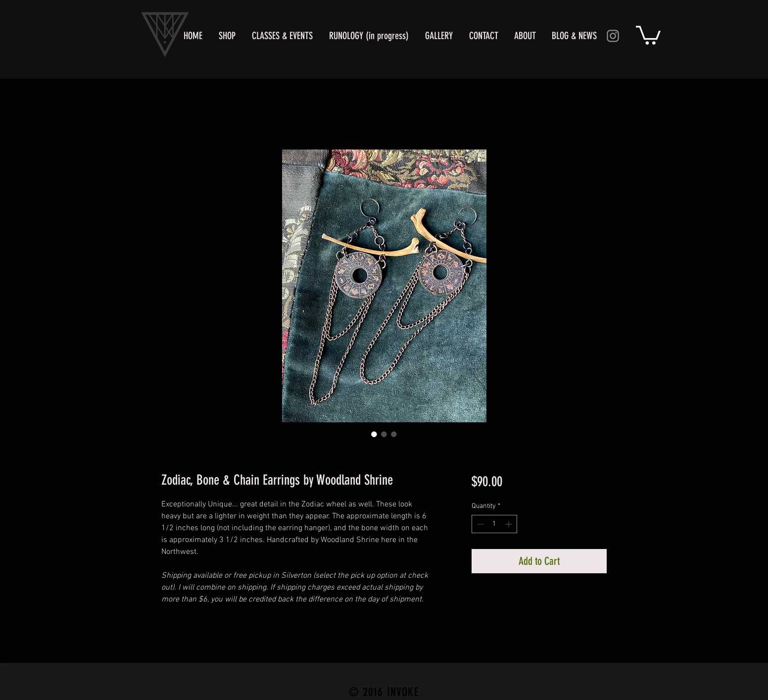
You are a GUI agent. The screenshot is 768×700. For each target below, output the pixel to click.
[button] (648, 34)
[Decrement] (479, 524)
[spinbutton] (494, 524)
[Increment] (509, 524)
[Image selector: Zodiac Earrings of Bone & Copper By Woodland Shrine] (374, 434)
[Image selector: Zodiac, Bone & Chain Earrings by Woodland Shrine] (384, 434)
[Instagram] (613, 36)
